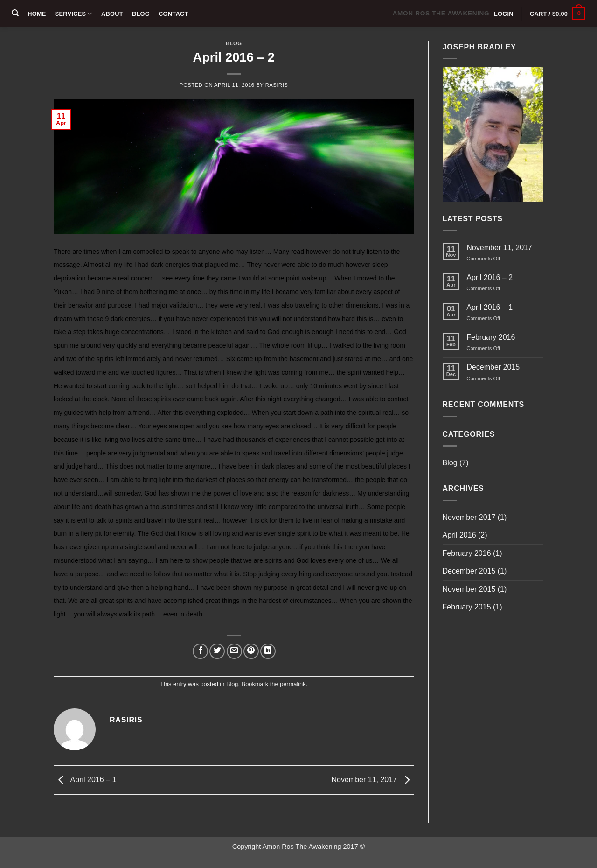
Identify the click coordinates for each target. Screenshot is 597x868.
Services (74, 14)
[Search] (15, 13)
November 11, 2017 (373, 780)
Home (37, 14)
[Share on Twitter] (217, 651)
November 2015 (469, 589)
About (112, 14)
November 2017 (469, 517)
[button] (503, 14)
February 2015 (467, 607)
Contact (173, 14)
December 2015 (493, 367)
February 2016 (491, 337)
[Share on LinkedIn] (268, 651)
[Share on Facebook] (200, 651)
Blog (141, 14)
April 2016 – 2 (489, 277)
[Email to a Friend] (234, 651)
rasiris (277, 85)
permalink (293, 684)
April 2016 (459, 535)
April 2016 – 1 (85, 780)
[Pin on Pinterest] (251, 651)
